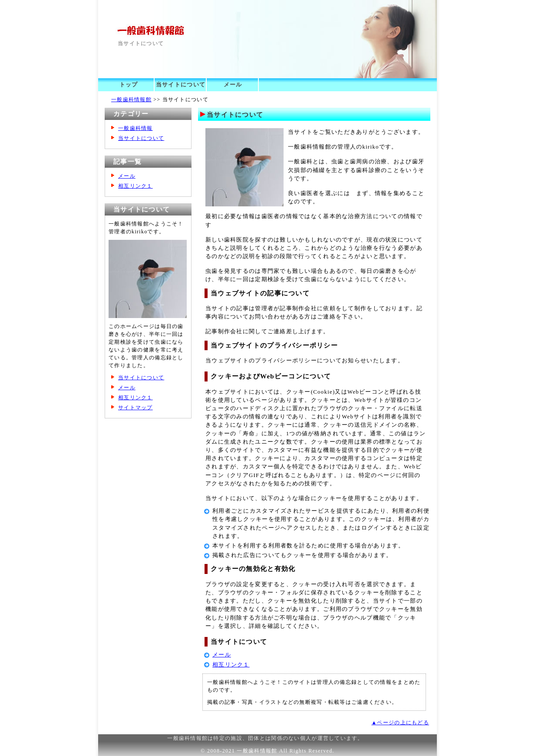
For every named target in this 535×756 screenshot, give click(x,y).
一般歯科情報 (135, 128)
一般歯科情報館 (131, 99)
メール (233, 85)
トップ (129, 85)
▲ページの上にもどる (400, 723)
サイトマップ (135, 408)
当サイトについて (181, 85)
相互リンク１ (231, 665)
